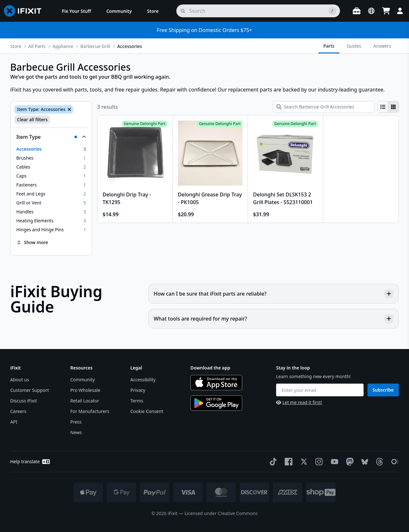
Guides (354, 46)
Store (16, 46)
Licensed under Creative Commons (221, 513)
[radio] (383, 107)
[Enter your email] (320, 390)
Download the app (210, 368)
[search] (258, 11)
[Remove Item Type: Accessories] (69, 109)
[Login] (400, 11)
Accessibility (143, 380)
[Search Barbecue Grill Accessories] (324, 107)
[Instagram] (318, 462)
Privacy (138, 390)
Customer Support (30, 390)
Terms (137, 401)
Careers (18, 411)
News (76, 432)
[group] (388, 107)
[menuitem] (77, 11)
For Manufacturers (90, 411)
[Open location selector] (371, 11)
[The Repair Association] (394, 462)
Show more (32, 242)
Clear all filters (32, 119)
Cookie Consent (147, 411)
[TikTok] (272, 462)
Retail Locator (85, 401)
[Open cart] (386, 11)
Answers (382, 46)
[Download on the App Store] (216, 383)
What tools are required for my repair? (274, 319)
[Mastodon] (349, 462)
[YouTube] (333, 462)
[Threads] (378, 462)
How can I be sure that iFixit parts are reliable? (274, 294)
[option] (51, 149)
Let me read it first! (299, 402)
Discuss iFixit (24, 401)
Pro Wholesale (85, 390)
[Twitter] (303, 462)
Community (83, 380)
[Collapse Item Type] (51, 137)
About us (20, 380)
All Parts (37, 46)
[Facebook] (287, 462)
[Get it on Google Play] (216, 403)
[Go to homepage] (25, 11)
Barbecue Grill (95, 46)
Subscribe (383, 390)
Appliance (63, 46)
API (14, 422)
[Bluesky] (363, 462)
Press (76, 422)
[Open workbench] (357, 11)
